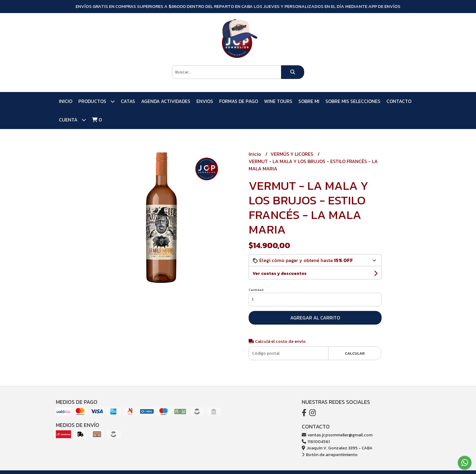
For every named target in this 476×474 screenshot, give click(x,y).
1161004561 (316, 442)
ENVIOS (205, 101)
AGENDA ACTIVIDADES (166, 101)
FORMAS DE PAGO (239, 101)
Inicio (66, 101)
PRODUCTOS (97, 101)
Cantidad (256, 290)
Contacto (399, 101)
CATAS (128, 101)
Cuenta (72, 120)
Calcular (355, 353)
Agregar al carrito (315, 318)
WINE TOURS (278, 101)
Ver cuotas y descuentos (280, 273)
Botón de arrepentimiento (330, 455)
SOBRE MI (309, 101)
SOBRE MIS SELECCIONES (353, 101)
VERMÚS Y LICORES (292, 154)
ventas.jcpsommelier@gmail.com (337, 435)
